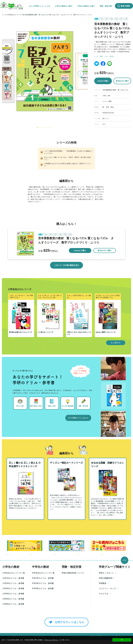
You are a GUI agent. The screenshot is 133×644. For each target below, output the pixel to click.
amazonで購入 (103, 81)
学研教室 (104, 583)
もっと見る (116, 343)
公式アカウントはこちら (66, 622)
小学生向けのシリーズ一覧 (14, 573)
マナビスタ (105, 594)
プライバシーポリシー (51, 640)
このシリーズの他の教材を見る (66, 265)
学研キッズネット (108, 573)
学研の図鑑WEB (107, 578)
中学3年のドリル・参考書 (43, 588)
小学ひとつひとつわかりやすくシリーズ (79, 333)
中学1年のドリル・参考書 (43, 578)
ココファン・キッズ (109, 588)
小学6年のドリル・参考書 (13, 604)
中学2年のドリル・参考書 (43, 583)
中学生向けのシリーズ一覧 (43, 573)
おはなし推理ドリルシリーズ (106, 332)
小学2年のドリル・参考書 (13, 583)
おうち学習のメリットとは (78, 418)
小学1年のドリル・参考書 (13, 578)
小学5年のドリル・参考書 (13, 599)
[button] (37, 127)
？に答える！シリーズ (45, 332)
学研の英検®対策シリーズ (73, 573)
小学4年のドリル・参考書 (13, 594)
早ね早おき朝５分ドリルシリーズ (20, 332)
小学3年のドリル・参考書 (13, 588)
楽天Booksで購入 (122, 81)
